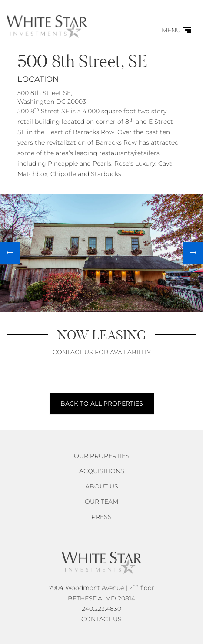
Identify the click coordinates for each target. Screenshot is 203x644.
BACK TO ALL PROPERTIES (102, 403)
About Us (102, 486)
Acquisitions (102, 471)
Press (101, 517)
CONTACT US (101, 619)
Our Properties (102, 456)
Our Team (101, 502)
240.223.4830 (101, 609)
